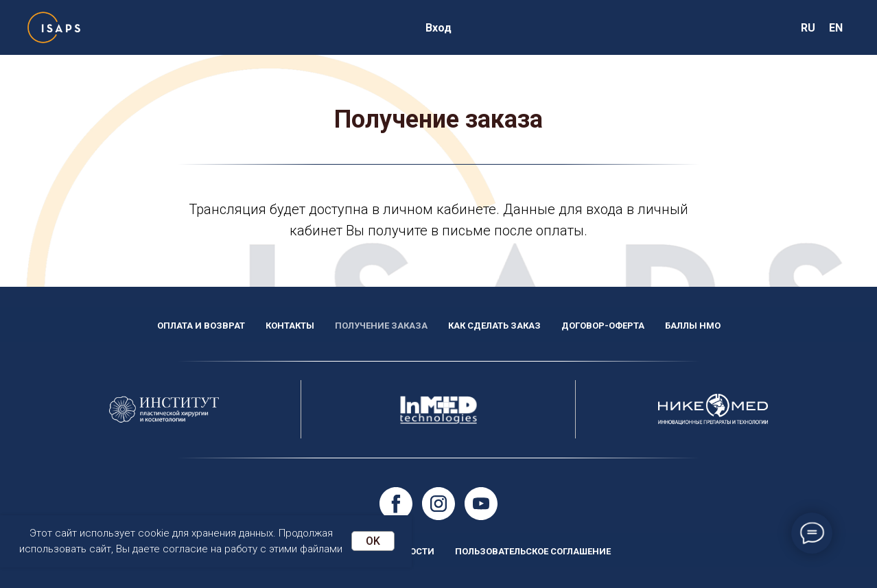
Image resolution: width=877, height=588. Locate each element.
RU (808, 28)
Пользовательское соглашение (533, 551)
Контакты (290, 326)
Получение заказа (381, 326)
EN (836, 28)
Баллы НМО (693, 326)
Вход (438, 28)
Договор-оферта (603, 326)
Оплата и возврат (201, 326)
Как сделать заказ (494, 326)
